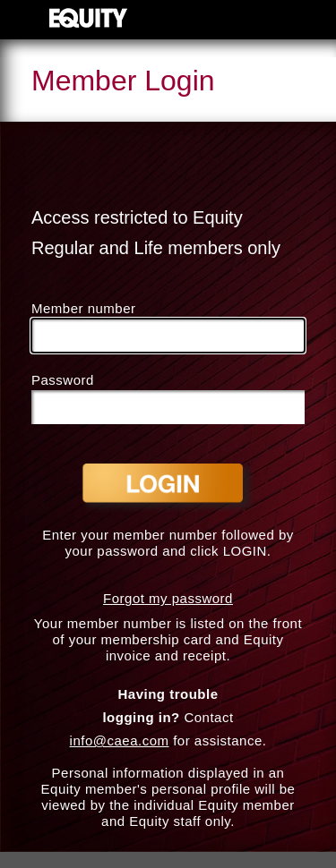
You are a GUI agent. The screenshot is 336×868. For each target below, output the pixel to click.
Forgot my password (168, 598)
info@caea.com (120, 740)
